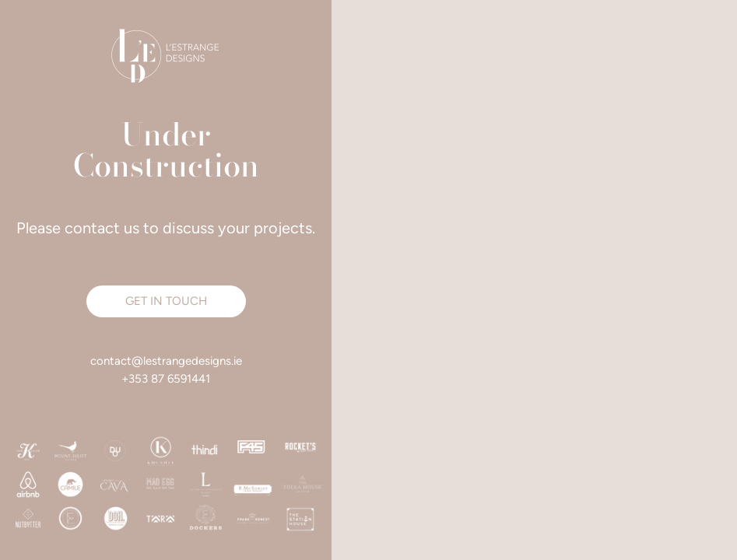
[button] (166, 301)
